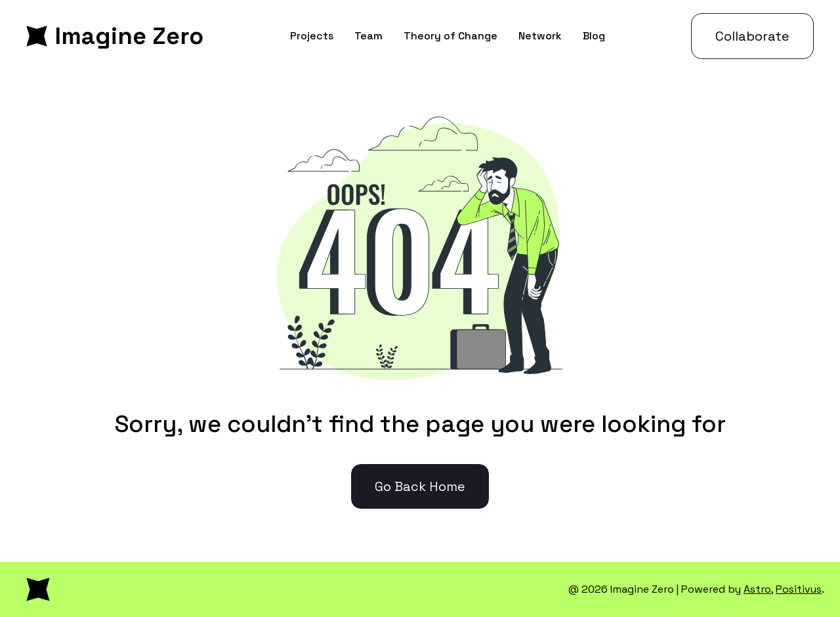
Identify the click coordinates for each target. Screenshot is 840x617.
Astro (757, 589)
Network (540, 36)
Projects (312, 36)
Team (368, 36)
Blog (594, 36)
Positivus (799, 589)
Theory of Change (451, 36)
